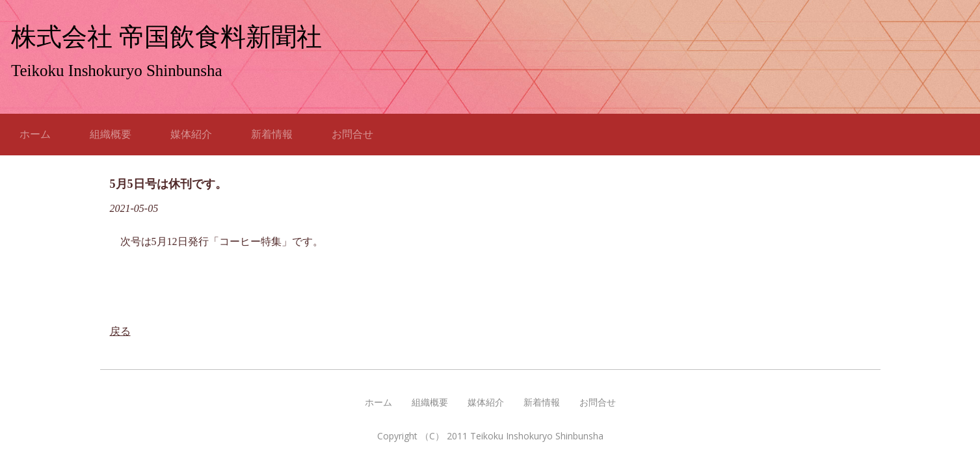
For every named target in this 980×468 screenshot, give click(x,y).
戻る (120, 331)
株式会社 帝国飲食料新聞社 (166, 37)
